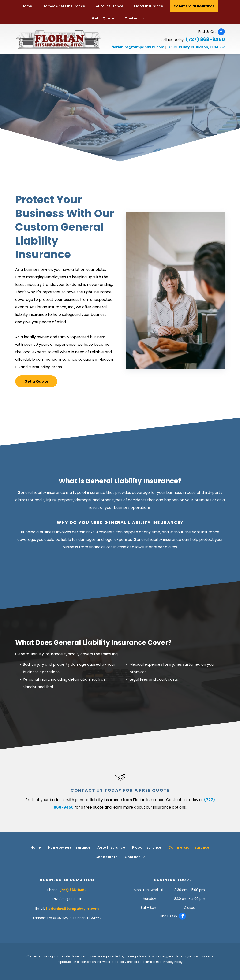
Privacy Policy (173, 962)
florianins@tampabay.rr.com (138, 47)
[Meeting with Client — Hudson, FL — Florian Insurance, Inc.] (175, 290)
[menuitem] (29, 6)
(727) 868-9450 (205, 39)
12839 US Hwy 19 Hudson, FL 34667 (196, 47)
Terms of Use (152, 962)
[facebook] (221, 32)
